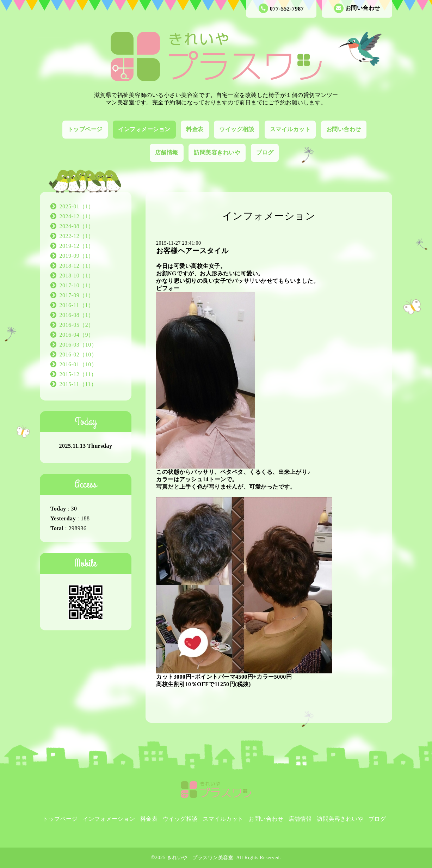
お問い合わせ (357, 8)
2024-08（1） (77, 226)
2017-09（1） (77, 295)
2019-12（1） (77, 246)
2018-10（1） (77, 276)
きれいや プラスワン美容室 (200, 858)
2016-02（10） (78, 354)
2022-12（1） (77, 236)
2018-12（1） (77, 266)
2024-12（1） (77, 216)
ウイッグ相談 (237, 129)
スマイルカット (290, 129)
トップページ (85, 129)
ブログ (265, 152)
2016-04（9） (77, 335)
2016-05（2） (77, 325)
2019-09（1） (77, 256)
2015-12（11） (78, 374)
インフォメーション (144, 129)
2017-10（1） (77, 285)
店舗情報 (167, 152)
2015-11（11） (78, 384)
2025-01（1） (77, 206)
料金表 (195, 129)
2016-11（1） (77, 305)
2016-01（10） (78, 364)
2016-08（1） (77, 315)
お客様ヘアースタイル (192, 251)
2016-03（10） (78, 345)
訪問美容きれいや (217, 152)
